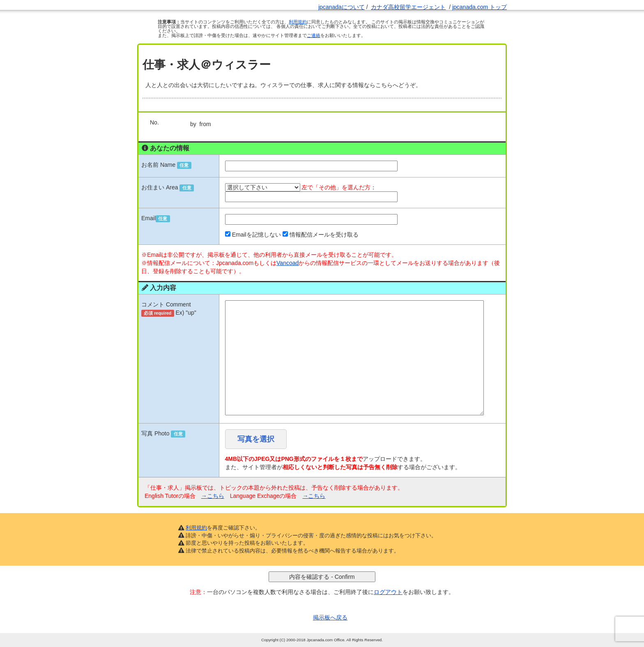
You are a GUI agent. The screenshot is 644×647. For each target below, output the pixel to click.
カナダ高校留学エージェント (408, 7)
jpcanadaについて (342, 7)
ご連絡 (314, 35)
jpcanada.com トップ (480, 7)
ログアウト (388, 592)
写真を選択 (256, 439)
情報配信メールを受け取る (324, 235)
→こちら (213, 496)
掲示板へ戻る (330, 617)
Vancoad (287, 263)
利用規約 (298, 22)
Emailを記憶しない (256, 235)
